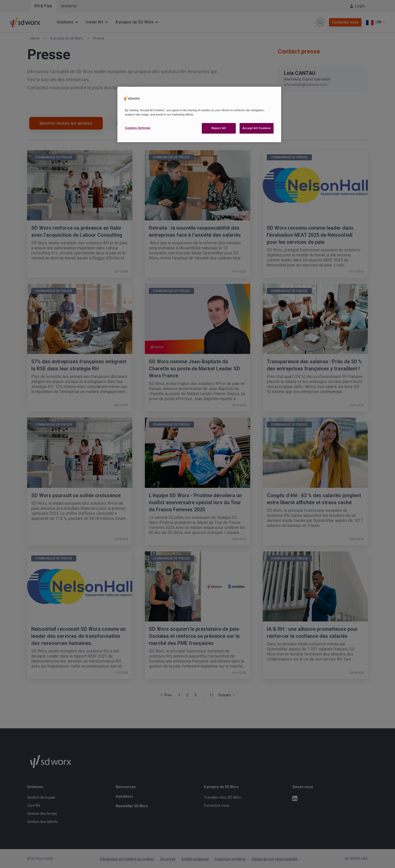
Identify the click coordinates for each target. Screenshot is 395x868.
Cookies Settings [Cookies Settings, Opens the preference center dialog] (138, 128)
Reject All (219, 128)
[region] (199, 114)
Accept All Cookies (257, 128)
